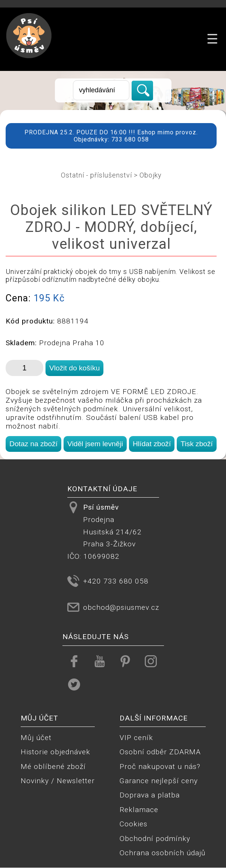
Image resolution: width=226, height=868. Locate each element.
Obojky (151, 175)
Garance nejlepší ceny (159, 781)
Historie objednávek (55, 752)
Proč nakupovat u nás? (160, 766)
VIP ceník (136, 738)
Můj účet (36, 738)
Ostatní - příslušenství (96, 175)
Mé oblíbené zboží (53, 766)
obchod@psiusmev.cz (121, 607)
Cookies (133, 824)
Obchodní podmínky (155, 839)
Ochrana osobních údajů (163, 853)
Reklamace (139, 810)
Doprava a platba (150, 795)
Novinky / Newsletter (58, 781)
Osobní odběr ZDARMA (160, 752)
